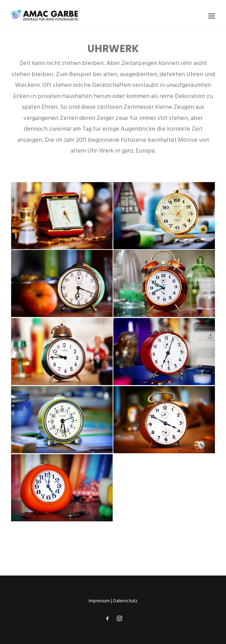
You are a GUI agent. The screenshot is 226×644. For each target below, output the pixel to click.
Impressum (99, 601)
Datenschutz (125, 601)
